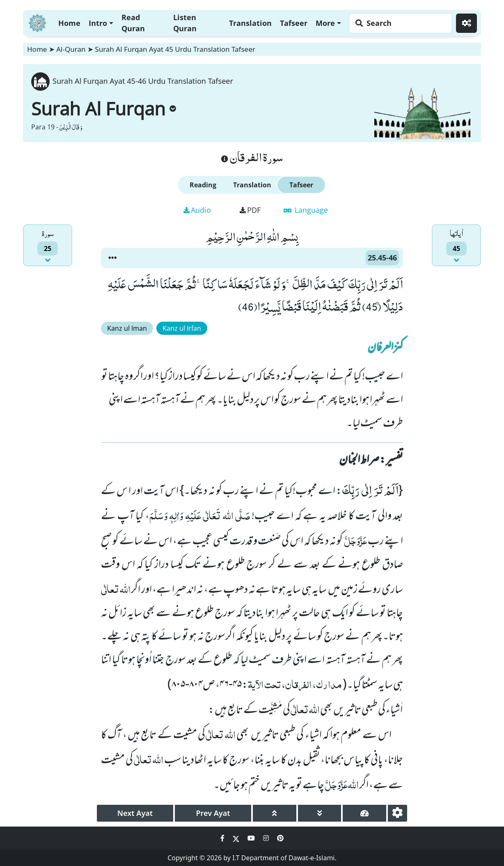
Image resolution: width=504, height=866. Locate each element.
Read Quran (133, 23)
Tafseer (294, 23)
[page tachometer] (364, 813)
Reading (203, 185)
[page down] (320, 813)
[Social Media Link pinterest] (280, 838)
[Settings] (466, 23)
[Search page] (399, 23)
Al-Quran (71, 49)
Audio (197, 210)
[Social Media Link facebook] (223, 838)
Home (69, 23)
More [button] (325, 23)
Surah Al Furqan (104, 108)
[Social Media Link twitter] (237, 838)
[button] (112, 258)
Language (306, 210)
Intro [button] (98, 23)
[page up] (275, 813)
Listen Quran (185, 23)
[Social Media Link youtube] (252, 838)
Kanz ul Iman (127, 328)
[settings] (397, 813)
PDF (250, 210)
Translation (250, 23)
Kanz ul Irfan (182, 328)
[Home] (37, 22)
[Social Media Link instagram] (267, 838)
